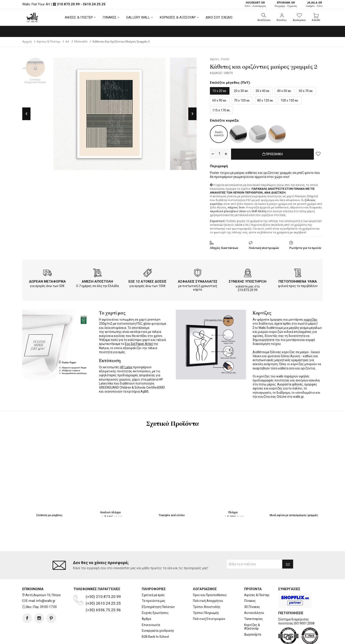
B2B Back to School (155, 619)
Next (192, 114)
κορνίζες (311, 319)
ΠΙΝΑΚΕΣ (110, 17)
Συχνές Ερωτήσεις (155, 595)
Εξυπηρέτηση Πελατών (158, 589)
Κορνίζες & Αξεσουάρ (252, 609)
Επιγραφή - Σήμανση (286, 4)
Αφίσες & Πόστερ (257, 577)
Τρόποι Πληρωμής (206, 595)
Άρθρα (146, 601)
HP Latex (126, 366)
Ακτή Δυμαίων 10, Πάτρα (43, 577)
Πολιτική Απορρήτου (208, 583)
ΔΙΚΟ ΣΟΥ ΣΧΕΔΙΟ (219, 17)
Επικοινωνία (151, 607)
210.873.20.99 (68, 4)
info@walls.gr (46, 583)
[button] (264, 17)
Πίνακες (250, 583)
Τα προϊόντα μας (154, 583)
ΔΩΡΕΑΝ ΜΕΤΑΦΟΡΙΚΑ (47, 281)
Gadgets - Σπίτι (314, 4)
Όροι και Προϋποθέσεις (210, 577)
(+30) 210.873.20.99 (103, 579)
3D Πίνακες (252, 589)
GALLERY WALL (138, 17)
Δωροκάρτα (253, 617)
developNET (210, 638)
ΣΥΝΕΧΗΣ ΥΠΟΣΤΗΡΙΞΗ (248, 281)
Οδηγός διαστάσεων (224, 247)
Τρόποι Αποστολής (207, 589)
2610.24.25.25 (94, 4)
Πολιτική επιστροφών (264, 247)
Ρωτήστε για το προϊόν (305, 247)
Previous (26, 114)
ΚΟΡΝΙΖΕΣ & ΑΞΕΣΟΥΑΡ (178, 17)
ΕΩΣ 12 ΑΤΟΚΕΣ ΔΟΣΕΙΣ (147, 281)
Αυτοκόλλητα (254, 595)
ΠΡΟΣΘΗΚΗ (273, 154)
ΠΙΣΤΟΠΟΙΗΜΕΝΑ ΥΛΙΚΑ (298, 281)
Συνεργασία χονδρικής (158, 613)
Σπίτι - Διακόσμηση (255, 4)
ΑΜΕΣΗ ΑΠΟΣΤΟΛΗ (97, 281)
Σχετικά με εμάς (153, 577)
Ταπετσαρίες (254, 601)
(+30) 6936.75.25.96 (103, 592)
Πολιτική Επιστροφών (209, 601)
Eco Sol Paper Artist (139, 343)
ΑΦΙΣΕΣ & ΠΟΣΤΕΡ (79, 17)
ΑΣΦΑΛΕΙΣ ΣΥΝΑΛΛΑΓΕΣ (198, 281)
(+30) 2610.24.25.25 (103, 585)
